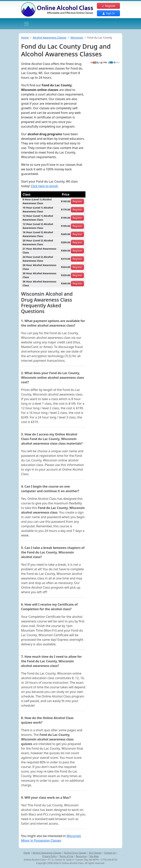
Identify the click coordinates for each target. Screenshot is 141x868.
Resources (81, 856)
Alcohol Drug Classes (75, 853)
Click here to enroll (44, 186)
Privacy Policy (50, 856)
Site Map (94, 856)
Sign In (108, 13)
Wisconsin (77, 38)
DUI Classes (95, 853)
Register (108, 6)
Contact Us (110, 853)
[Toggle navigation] (26, 24)
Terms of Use (66, 856)
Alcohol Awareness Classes (50, 38)
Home (25, 38)
